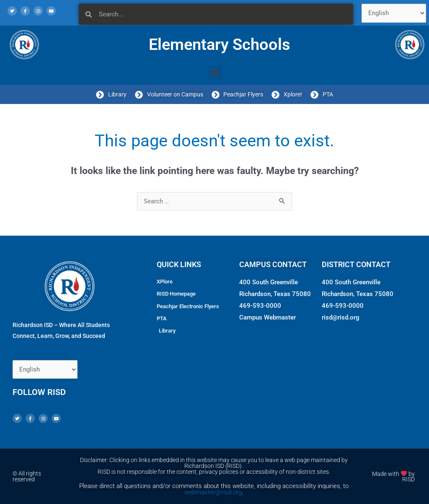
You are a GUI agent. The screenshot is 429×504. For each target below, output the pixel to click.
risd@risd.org (341, 317)
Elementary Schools (220, 44)
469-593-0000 (260, 306)
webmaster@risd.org (213, 492)
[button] (215, 72)
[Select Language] (394, 13)
